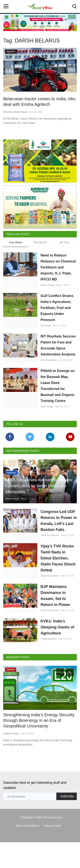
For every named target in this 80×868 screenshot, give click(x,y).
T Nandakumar (49, 639)
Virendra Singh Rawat (15, 112)
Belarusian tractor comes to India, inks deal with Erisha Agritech (39, 102)
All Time (64, 242)
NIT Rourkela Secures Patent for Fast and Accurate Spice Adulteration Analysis (58, 345)
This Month (40, 242)
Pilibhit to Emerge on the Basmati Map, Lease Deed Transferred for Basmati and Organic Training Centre (58, 386)
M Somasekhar (49, 360)
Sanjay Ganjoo (11, 733)
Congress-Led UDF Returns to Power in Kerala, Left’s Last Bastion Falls (59, 521)
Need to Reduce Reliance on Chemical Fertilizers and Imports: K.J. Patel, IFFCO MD (58, 267)
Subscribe (67, 796)
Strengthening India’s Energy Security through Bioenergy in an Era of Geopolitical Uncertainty (39, 720)
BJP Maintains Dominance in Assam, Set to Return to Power (55, 596)
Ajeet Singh (47, 406)
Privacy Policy (53, 826)
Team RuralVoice (50, 535)
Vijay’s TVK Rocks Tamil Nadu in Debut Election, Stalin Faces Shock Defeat (58, 558)
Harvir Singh (47, 285)
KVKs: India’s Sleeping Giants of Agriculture (57, 627)
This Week (15, 242)
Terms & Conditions (28, 826)
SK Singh (46, 325)
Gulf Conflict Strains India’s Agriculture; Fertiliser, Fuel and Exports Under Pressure (57, 308)
